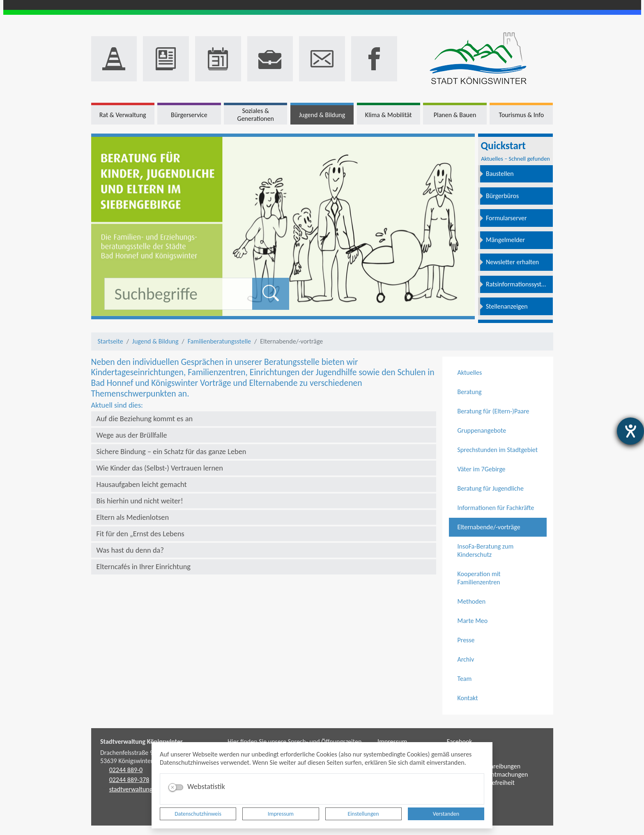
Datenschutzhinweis (198, 814)
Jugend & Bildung (155, 341)
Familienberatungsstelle (219, 341)
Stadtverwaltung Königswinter (141, 742)
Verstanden (446, 814)
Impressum (281, 814)
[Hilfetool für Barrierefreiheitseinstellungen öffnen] (630, 431)
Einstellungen (363, 814)
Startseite (110, 341)
